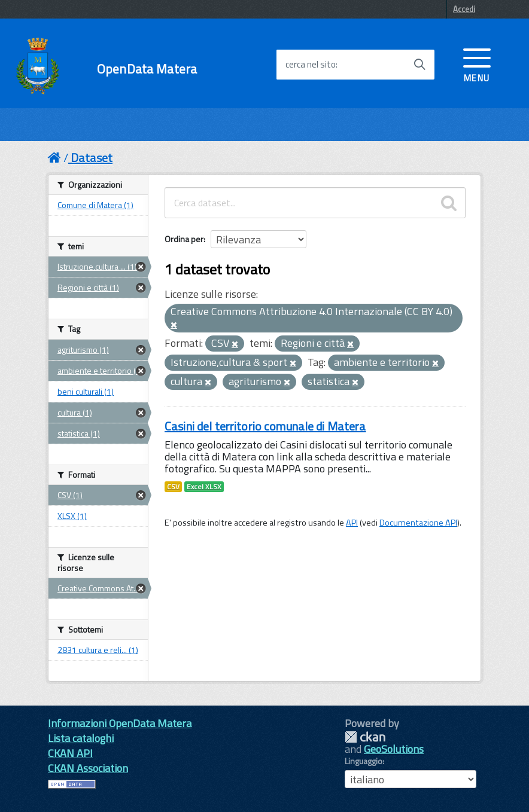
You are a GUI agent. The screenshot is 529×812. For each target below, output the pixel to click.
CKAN (365, 737)
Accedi (464, 9)
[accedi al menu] (477, 64)
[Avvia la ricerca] (419, 65)
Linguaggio (364, 761)
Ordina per (184, 239)
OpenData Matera (147, 69)
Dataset (92, 158)
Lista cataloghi (81, 738)
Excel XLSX (204, 487)
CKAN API (70, 753)
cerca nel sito (311, 65)
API (352, 523)
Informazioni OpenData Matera (120, 723)
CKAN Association (88, 768)
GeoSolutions (394, 749)
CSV (173, 487)
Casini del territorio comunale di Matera (265, 426)
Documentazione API (418, 523)
